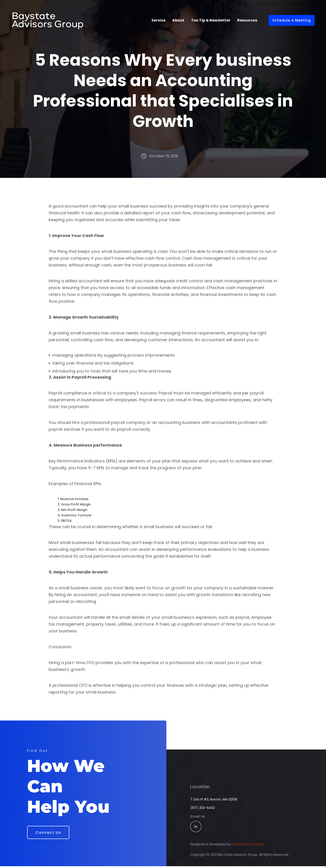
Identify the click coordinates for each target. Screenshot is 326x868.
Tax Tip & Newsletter (211, 20)
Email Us (198, 818)
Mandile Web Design (248, 846)
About (178, 20)
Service (158, 20)
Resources (247, 20)
